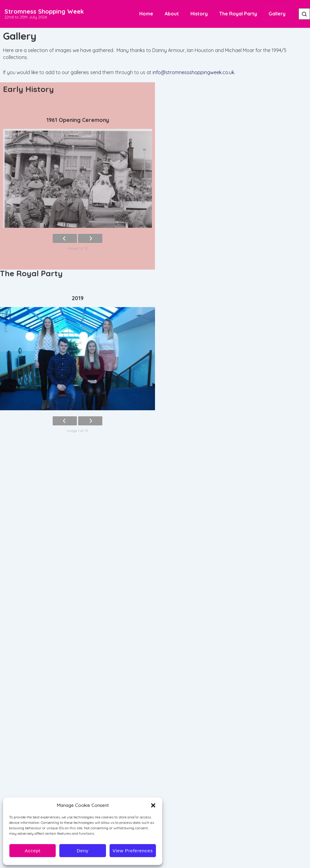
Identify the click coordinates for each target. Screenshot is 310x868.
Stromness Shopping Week (44, 11)
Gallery (277, 14)
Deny (82, 851)
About (172, 14)
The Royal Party (238, 14)
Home (146, 14)
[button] (153, 805)
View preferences (133, 851)
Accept (33, 851)
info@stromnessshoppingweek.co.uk (193, 72)
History (199, 14)
